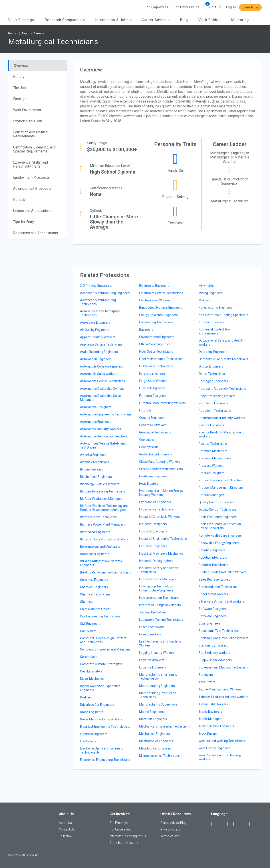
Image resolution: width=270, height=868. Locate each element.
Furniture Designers (153, 396)
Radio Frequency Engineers (218, 517)
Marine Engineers (151, 712)
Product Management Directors (221, 488)
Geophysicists (149, 447)
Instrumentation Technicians (159, 598)
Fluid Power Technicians (156, 366)
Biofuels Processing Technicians (103, 491)
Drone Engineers (92, 712)
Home (12, 34)
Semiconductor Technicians (218, 587)
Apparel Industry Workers (98, 337)
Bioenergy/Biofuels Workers (100, 484)
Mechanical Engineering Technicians (165, 726)
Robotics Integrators (213, 558)
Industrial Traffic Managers (158, 579)
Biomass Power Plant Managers (103, 524)
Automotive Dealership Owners (102, 389)
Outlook (19, 200)
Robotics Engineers (212, 550)
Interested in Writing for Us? (129, 836)
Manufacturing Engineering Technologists (158, 676)
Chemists (87, 602)
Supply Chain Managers (215, 660)
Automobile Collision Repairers (102, 366)
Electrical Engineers (94, 734)
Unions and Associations (32, 211)
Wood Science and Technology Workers (220, 757)
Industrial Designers (153, 524)
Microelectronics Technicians (159, 756)
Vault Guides (210, 20)
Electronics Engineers (154, 286)
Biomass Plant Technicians (99, 517)
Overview (21, 66)
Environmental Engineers (157, 337)
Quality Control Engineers (216, 502)
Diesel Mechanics (92, 679)
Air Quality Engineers (95, 330)
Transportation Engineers (216, 726)
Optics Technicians (212, 374)
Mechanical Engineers (155, 734)
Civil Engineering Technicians (100, 616)
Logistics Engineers (153, 667)
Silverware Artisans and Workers (221, 601)
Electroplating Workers (155, 300)
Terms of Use (170, 836)
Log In (231, 7)
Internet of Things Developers (160, 605)
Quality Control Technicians (218, 510)
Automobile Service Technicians (103, 381)
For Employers (157, 7)
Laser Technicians (152, 627)
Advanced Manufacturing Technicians (98, 302)
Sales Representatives (214, 579)
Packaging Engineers (213, 381)
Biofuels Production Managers (101, 499)
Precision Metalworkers (215, 458)
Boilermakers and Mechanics (100, 547)
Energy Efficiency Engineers (158, 315)
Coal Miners (88, 631)
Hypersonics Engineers (155, 502)
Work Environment (27, 110)
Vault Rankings (21, 20)
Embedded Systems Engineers (161, 308)
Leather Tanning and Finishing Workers (160, 643)
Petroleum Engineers (213, 403)
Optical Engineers (211, 366)
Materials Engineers (153, 719)
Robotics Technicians (213, 565)
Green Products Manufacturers (161, 469)
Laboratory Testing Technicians (161, 620)
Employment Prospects (31, 177)
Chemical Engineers (94, 587)
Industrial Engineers (153, 546)
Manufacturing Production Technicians (158, 695)
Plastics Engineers (211, 425)
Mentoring (240, 20)
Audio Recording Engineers (99, 352)
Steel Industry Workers (214, 653)
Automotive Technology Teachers (104, 436)
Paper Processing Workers (217, 396)
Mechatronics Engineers (156, 741)
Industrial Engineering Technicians (163, 539)
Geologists (147, 440)
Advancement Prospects (32, 189)
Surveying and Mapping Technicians (224, 667)
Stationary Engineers (213, 645)
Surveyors (206, 675)
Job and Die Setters (153, 612)
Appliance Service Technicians (101, 344)
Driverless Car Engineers (97, 705)
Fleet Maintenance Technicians (161, 359)
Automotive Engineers (96, 422)
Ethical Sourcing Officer (155, 344)
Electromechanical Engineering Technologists (102, 750)
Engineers (146, 330)
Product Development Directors (221, 480)
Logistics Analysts (152, 660)
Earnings (20, 99)
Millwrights (206, 286)
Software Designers (213, 609)
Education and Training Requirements (30, 134)
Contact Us (67, 829)
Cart (213, 7)
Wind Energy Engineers (215, 748)
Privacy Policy (170, 829)
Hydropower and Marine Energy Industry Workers (161, 493)
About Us (65, 823)
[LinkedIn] (222, 824)
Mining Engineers (211, 293)
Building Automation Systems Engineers (101, 563)
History (19, 77)
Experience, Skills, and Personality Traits (30, 164)
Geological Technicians (155, 432)
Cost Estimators (91, 671)
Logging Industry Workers (157, 653)
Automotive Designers (96, 407)
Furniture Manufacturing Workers (162, 403)
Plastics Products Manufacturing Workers (222, 434)
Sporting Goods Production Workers (224, 638)
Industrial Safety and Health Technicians (159, 570)
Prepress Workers (211, 466)
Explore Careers (33, 34)
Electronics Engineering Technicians (105, 760)
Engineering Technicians (156, 322)
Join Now (250, 7)
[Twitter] (229, 824)
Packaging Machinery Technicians (222, 389)
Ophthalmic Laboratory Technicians (223, 359)
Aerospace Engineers (95, 322)
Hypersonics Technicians (156, 509)
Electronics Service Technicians (161, 293)
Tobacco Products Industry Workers (223, 697)
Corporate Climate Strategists (101, 664)
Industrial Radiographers (156, 561)
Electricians (88, 741)
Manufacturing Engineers (157, 686)
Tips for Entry (24, 222)
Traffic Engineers (210, 712)
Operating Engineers (213, 352)
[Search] (261, 20)
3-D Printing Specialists (96, 286)
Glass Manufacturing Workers (160, 462)
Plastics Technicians (213, 444)
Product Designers (212, 473)
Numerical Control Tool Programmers (215, 331)
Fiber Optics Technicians (156, 352)
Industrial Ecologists (153, 531)
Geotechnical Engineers (156, 454)
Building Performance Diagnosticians (106, 572)
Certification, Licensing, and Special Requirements (34, 149)
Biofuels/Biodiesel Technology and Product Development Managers (104, 508)
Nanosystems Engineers (216, 308)
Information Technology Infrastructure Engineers (156, 588)
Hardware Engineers (153, 476)
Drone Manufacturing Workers (101, 719)
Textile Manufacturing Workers (220, 689)
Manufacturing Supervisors (158, 704)
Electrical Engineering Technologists (105, 727)
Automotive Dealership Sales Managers (100, 398)
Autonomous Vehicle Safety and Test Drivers (103, 445)
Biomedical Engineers (95, 532)
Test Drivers (207, 682)
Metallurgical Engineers (156, 748)
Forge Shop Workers (153, 381)
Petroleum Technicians (215, 411)
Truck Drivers (208, 734)
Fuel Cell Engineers (152, 388)
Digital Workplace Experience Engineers (100, 688)
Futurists (145, 410)
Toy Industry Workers (213, 704)
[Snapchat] (251, 824)
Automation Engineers (96, 359)
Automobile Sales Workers (99, 374)
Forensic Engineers (152, 374)
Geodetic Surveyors (153, 425)
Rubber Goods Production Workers (223, 572)
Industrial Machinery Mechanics (161, 554)
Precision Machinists (213, 451)
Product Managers (212, 495)
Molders (204, 300)
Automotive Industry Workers (101, 429)
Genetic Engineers (152, 418)
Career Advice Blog (173, 823)
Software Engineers (213, 616)
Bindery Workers (92, 469)
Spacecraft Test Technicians (219, 631)
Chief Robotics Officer (95, 609)
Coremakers (89, 657)
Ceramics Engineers (94, 580)
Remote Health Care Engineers (220, 536)
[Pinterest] (244, 824)
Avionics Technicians (95, 462)
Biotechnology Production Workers (104, 539)
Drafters (86, 697)
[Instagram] (236, 824)
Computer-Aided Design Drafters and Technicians (103, 640)
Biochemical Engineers (96, 477)
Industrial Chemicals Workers (159, 517)
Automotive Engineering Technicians (106, 414)
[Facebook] (214, 824)
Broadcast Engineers (95, 554)
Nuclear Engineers (211, 322)
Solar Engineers (210, 623)
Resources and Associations (35, 233)
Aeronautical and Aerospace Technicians (100, 313)
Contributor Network (124, 843)
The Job (19, 88)
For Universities (187, 7)
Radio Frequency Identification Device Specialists (220, 526)
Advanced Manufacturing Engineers (105, 293)
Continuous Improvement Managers (105, 649)
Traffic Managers (211, 719)
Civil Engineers (90, 624)
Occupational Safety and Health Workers (221, 342)
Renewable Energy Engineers (219, 543)
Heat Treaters (149, 484)
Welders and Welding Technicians (222, 741)
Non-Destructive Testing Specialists (223, 315)
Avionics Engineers (93, 455)
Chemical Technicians (95, 594)
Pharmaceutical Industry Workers (222, 418)
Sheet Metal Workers (213, 594)
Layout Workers (150, 634)
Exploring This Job (28, 121)
